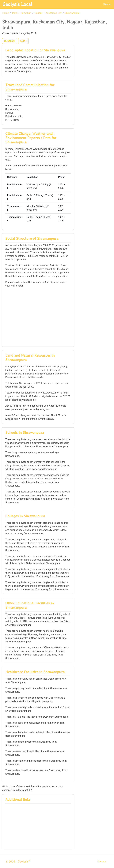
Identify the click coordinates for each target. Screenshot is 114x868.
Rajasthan (26, 13)
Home (6, 13)
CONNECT (10, 41)
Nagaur (38, 13)
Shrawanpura (72, 13)
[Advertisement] (38, 317)
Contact (102, 861)
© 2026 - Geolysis (18, 861)
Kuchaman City (54, 13)
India (15, 13)
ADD (22, 41)
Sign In (107, 4)
